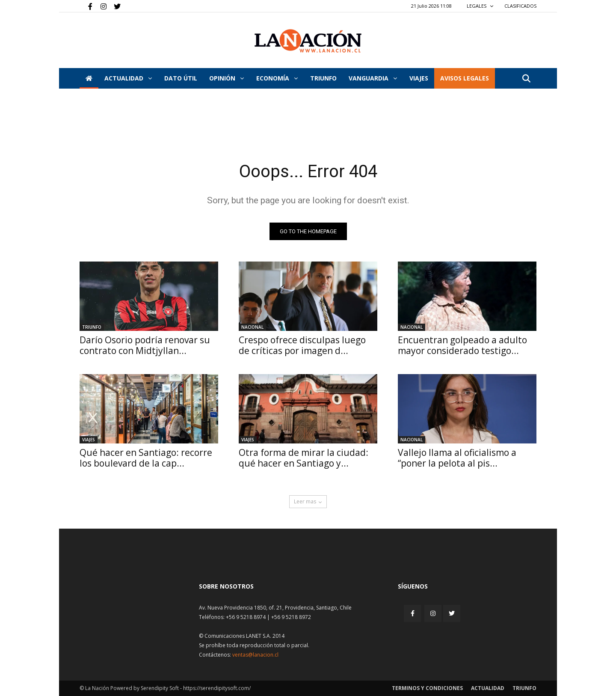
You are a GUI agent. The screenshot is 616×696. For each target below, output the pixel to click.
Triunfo (323, 78)
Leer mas (308, 501)
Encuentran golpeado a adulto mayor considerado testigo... (462, 345)
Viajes (89, 440)
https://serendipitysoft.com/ (217, 688)
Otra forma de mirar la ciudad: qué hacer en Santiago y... (304, 458)
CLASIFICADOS (520, 6)
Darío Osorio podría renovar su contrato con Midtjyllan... (145, 345)
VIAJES (419, 78)
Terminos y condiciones (427, 688)
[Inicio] (89, 78)
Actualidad (128, 78)
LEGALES (480, 6)
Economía (277, 78)
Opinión (227, 78)
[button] (526, 79)
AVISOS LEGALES (465, 78)
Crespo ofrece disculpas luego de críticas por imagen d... (302, 345)
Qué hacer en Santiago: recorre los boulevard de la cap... (146, 458)
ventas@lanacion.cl (255, 655)
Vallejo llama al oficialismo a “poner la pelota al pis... (457, 458)
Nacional (252, 327)
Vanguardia (373, 78)
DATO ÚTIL (181, 78)
